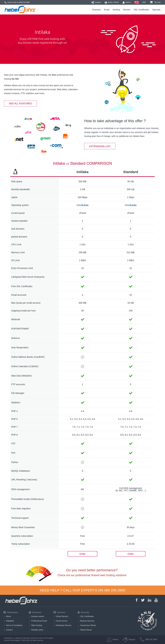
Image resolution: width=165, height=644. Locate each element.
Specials (156, 10)
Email (107, 10)
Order (82, 554)
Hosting (116, 10)
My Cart (155, 2)
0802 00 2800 (24, 2)
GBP (144, 2)
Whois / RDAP (112, 2)
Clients (127, 2)
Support (96, 2)
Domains (97, 10)
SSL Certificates (141, 10)
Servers (127, 10)
